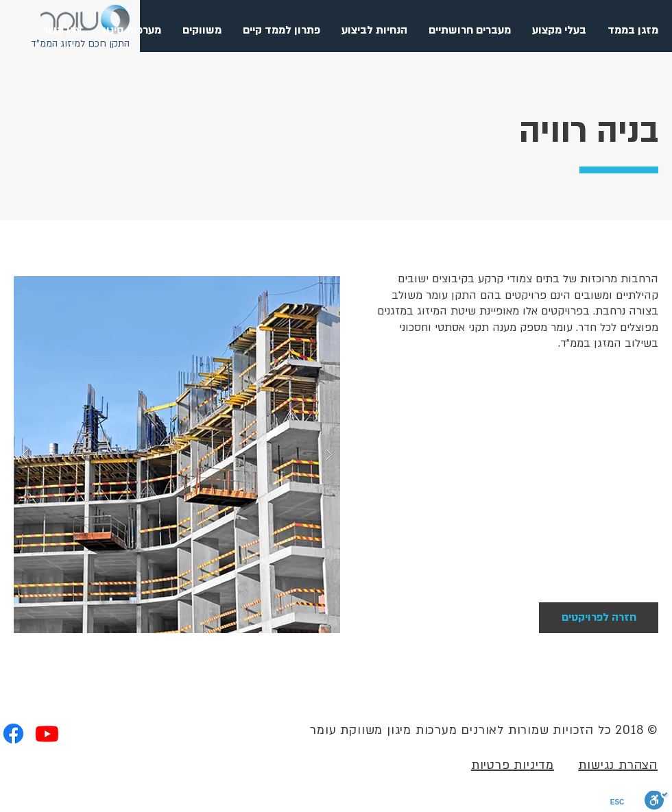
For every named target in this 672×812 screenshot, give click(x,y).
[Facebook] (13, 734)
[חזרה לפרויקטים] (599, 618)
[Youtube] (47, 734)
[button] (469, 30)
